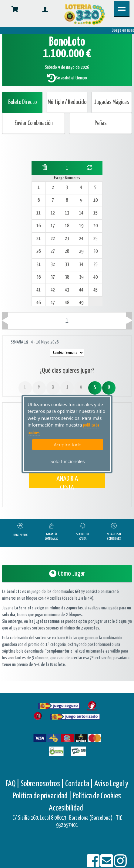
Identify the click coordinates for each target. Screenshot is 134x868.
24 (81, 239)
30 (95, 251)
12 (53, 213)
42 (53, 290)
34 (81, 265)
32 (53, 265)
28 (67, 251)
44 (81, 290)
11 (39, 213)
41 (39, 290)
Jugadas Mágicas (112, 102)
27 (53, 251)
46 (39, 303)
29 (81, 251)
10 (95, 200)
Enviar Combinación (34, 123)
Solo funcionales (67, 461)
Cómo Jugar (67, 574)
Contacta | (79, 784)
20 (95, 226)
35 (95, 265)
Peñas (101, 123)
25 (95, 239)
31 (39, 265)
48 (67, 303)
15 (95, 213)
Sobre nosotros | (42, 784)
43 (67, 290)
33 (67, 265)
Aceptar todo (67, 445)
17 (53, 226)
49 (81, 303)
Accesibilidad (66, 808)
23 (67, 239)
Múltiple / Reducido (67, 102)
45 (95, 290)
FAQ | (13, 784)
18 (67, 226)
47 (53, 303)
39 (81, 277)
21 (39, 239)
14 (81, 213)
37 (53, 277)
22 (53, 239)
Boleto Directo (22, 102)
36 (39, 277)
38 (67, 277)
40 (95, 277)
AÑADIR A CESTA (67, 482)
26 (39, 251)
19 (81, 226)
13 (67, 213)
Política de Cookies (97, 796)
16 (39, 226)
